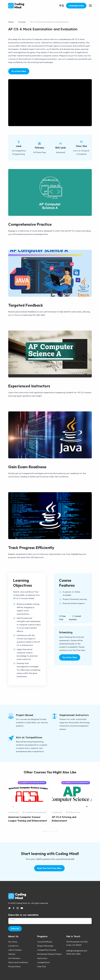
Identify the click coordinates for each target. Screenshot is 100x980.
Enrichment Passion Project (50, 953)
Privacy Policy (14, 965)
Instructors (42, 957)
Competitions (43, 961)
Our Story (13, 941)
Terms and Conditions (18, 961)
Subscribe (15, 928)
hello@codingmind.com (77, 950)
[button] (87, 807)
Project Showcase (45, 945)
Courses (22, 22)
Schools (12, 953)
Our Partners (14, 957)
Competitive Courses (47, 949)
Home (11, 22)
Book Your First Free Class (49, 868)
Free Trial (42, 965)
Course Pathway (45, 941)
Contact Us (13, 945)
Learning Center (76, 6)
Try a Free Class (19, 71)
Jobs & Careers (15, 949)
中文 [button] (62, 6)
